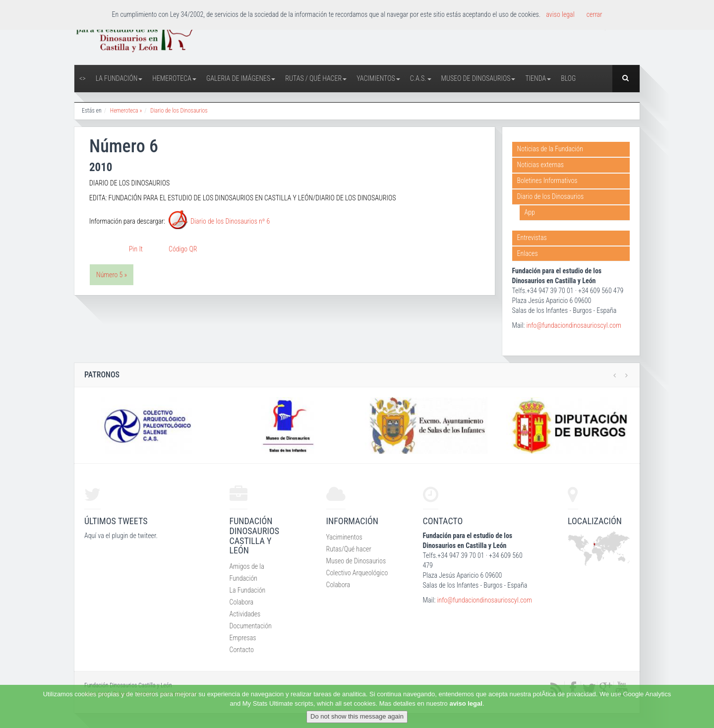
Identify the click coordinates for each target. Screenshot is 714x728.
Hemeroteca (174, 78)
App (530, 212)
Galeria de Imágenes (241, 78)
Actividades (245, 614)
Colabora (242, 602)
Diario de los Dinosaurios (179, 111)
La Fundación (119, 78)
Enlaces (528, 253)
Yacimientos (378, 78)
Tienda (538, 78)
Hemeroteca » (126, 111)
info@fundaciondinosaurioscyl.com (573, 325)
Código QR (183, 249)
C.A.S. (421, 78)
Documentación (251, 626)
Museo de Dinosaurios (478, 78)
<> (83, 78)
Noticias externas (541, 165)
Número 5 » (112, 275)
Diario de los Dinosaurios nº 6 (230, 222)
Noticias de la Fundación (550, 149)
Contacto (242, 650)
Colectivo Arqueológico (357, 573)
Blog (568, 78)
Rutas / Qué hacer (316, 78)
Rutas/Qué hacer (349, 549)
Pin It (136, 249)
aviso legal (466, 703)
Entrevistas (532, 238)
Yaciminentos (344, 537)
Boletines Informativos (547, 181)
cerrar (595, 14)
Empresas (243, 638)
